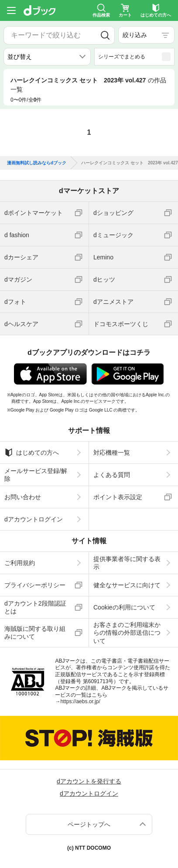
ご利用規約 (20, 563)
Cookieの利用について (124, 607)
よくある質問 (112, 475)
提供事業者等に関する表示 (127, 563)
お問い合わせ (23, 497)
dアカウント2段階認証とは (35, 607)
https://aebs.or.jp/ (80, 701)
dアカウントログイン (34, 519)
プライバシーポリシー (35, 585)
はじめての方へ (32, 453)
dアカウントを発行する (89, 781)
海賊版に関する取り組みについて (35, 633)
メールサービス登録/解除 (36, 475)
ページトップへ (89, 824)
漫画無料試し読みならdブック (37, 163)
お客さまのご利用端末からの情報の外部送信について (127, 633)
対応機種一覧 (112, 453)
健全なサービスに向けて (127, 585)
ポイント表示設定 (118, 497)
